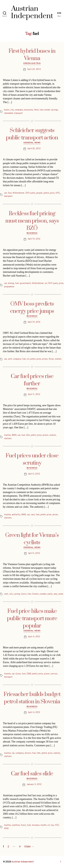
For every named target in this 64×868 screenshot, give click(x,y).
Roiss (51, 359)
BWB (14, 435)
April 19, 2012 (34, 239)
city (12, 110)
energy (11, 283)
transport (18, 113)
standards (9, 113)
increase (36, 825)
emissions (29, 110)
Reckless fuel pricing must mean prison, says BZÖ (32, 221)
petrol (46, 193)
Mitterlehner (18, 193)
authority (16, 515)
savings (55, 110)
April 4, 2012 (34, 637)
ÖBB (29, 674)
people (39, 193)
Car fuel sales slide (32, 774)
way (55, 594)
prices (45, 359)
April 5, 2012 (34, 474)
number (43, 594)
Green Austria (32, 63)
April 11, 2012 (34, 394)
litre (28, 435)
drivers (28, 753)
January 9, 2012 (34, 784)
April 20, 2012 (34, 149)
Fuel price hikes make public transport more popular (32, 619)
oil (46, 283)
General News (32, 143)
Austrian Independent (23, 862)
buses (7, 110)
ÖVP (27, 193)
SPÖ (58, 193)
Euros (24, 594)
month (43, 825)
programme (9, 287)
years (61, 594)
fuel (42, 110)
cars (33, 515)
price (52, 193)
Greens (35, 594)
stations (8, 439)
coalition (16, 825)
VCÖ (57, 825)
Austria (7, 435)
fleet (36, 110)
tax (52, 825)
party (33, 193)
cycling (17, 594)
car (5, 193)
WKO (6, 829)
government (25, 283)
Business (32, 233)
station (58, 359)
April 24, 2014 (34, 69)
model (47, 110)
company (19, 110)
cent (10, 359)
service (54, 674)
